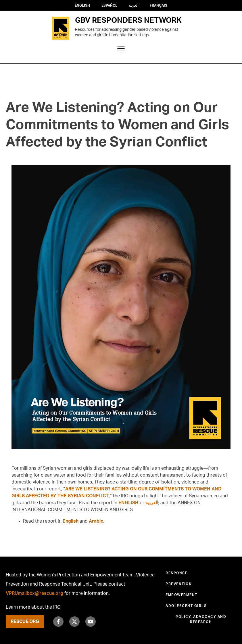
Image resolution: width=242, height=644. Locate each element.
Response (176, 573)
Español (109, 5)
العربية (134, 5)
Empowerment (181, 595)
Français (159, 5)
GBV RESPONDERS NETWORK (128, 20)
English (82, 5)
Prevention (179, 584)
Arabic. (97, 521)
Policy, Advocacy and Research (201, 619)
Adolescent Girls (186, 606)
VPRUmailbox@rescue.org (34, 593)
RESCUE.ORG (25, 622)
